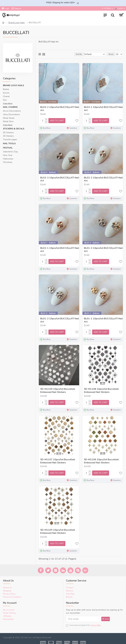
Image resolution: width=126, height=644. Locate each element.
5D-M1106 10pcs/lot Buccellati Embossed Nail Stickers (101, 459)
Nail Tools (9, 144)
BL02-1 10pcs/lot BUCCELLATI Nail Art (60, 249)
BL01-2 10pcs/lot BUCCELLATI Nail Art (60, 319)
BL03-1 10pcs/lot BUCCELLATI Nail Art (103, 109)
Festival (8, 148)
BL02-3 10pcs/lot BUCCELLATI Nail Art (60, 179)
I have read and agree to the (84, 622)
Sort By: (78, 54)
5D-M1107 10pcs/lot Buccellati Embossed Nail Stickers (58, 459)
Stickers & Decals (14, 129)
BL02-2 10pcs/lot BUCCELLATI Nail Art (103, 179)
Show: (111, 54)
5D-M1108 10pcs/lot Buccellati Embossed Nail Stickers (101, 389)
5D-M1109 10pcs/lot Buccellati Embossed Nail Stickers (58, 389)
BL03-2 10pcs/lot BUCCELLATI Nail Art (60, 109)
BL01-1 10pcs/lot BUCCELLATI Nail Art (103, 319)
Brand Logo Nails (17, 23)
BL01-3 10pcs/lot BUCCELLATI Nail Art (103, 249)
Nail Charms (10, 107)
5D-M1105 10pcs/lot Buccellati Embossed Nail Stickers (58, 529)
